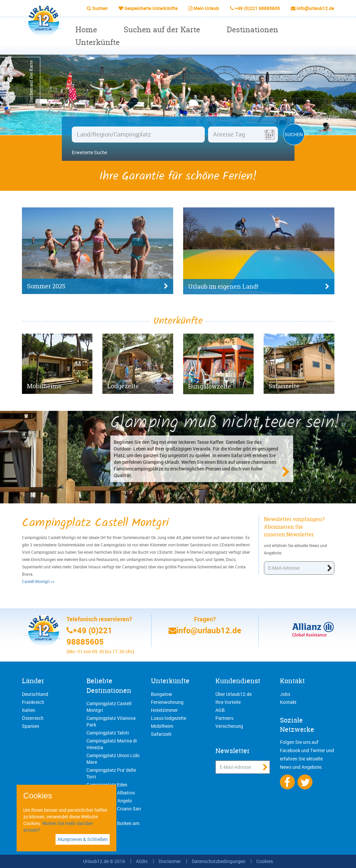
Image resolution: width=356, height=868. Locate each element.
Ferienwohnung (167, 702)
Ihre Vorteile (228, 702)
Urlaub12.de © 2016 (104, 861)
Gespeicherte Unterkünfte (151, 8)
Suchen (100, 8)
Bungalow (162, 694)
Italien (29, 710)
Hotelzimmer (164, 710)
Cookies (265, 861)
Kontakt (292, 681)
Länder (33, 681)
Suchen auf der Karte (162, 29)
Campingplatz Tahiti (108, 733)
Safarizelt (161, 734)
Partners (224, 718)
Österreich (33, 718)
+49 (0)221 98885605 (257, 8)
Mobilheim (162, 726)
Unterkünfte (98, 42)
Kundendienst (238, 681)
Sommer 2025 (98, 286)
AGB (220, 710)
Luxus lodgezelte (169, 718)
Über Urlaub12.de (234, 694)
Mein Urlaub (206, 8)
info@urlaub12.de (315, 8)
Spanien (31, 726)
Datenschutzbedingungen (219, 861)
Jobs (285, 694)
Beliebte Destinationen (109, 686)
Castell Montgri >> (38, 581)
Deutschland (35, 694)
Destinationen (252, 29)
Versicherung (229, 726)
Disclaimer (170, 861)
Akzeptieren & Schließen (83, 839)
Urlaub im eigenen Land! (259, 287)
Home (86, 29)
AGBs (142, 861)
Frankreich (33, 702)
